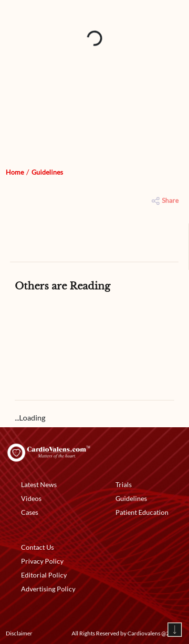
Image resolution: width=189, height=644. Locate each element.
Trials (124, 484)
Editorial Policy (44, 575)
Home (15, 172)
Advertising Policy (48, 589)
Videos (31, 498)
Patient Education (142, 512)
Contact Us (37, 547)
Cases (30, 512)
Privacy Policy (42, 561)
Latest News (39, 484)
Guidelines (47, 172)
